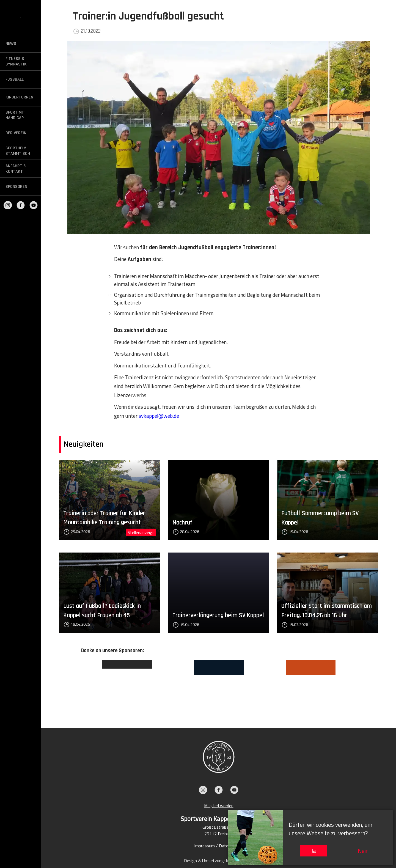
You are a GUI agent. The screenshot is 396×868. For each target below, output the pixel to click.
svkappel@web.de (159, 416)
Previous (77, 686)
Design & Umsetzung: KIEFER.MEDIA (219, 861)
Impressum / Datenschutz (219, 846)
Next (360, 686)
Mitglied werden (219, 806)
